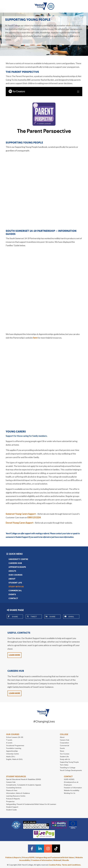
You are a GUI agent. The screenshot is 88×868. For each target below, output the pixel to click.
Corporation (64, 743)
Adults (12, 571)
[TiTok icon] (56, 849)
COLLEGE (64, 734)
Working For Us (70, 793)
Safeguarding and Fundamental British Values (55, 857)
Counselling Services (14, 788)
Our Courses (16, 575)
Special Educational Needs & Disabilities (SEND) (24, 779)
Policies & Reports (13, 799)
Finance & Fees (12, 790)
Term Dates (64, 765)
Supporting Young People (69, 762)
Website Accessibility (72, 790)
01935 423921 (69, 779)
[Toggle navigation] (51, 6)
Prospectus (10, 802)
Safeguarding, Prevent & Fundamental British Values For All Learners (31, 804)
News (62, 751)
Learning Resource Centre (16, 796)
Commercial (15, 591)
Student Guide (11, 810)
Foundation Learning (14, 748)
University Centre (18, 559)
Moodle (66, 860)
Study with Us (16, 587)
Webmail (57, 860)
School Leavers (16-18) (15, 737)
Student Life (15, 583)
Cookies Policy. (55, 865)
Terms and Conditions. (71, 865)
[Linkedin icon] (40, 849)
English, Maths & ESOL (15, 759)
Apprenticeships (17, 567)
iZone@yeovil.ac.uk (71, 782)
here (35, 338)
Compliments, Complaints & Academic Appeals (24, 785)
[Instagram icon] (48, 849)
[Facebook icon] (32, 849)
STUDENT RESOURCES (16, 777)
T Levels (9, 740)
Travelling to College (68, 768)
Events (12, 594)
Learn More (14, 655)
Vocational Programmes (15, 746)
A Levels (9, 743)
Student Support (12, 807)
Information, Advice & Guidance (18, 793)
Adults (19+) (11, 757)
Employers (68, 785)
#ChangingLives (44, 721)
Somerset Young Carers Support (21, 514)
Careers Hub (15, 563)
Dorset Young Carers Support (20, 523)
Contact (13, 598)
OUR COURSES (13, 734)
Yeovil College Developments (71, 770)
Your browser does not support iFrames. (44, 110)
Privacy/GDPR (28, 857)
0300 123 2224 (34, 517)
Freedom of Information (73, 788)
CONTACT (68, 777)
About (12, 579)
